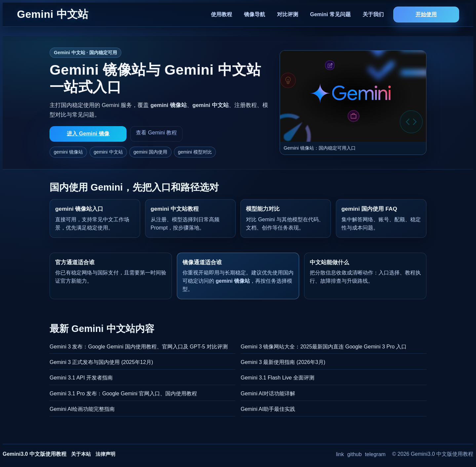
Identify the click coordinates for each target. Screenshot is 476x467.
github (355, 454)
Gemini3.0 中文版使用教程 (35, 454)
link (340, 454)
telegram (375, 454)
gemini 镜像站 (68, 152)
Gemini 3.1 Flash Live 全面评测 (278, 378)
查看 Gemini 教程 (156, 133)
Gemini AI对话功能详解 (268, 394)
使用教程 (221, 14)
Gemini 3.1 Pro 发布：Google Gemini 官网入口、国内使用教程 (123, 394)
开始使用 (426, 14)
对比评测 (288, 14)
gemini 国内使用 (150, 152)
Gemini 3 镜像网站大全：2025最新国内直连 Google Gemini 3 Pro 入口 (324, 347)
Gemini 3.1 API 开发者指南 (81, 378)
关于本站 (81, 454)
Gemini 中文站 (53, 14)
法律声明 (105, 454)
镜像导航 (255, 14)
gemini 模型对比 (195, 152)
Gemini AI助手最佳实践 (268, 409)
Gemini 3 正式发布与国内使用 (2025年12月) (101, 362)
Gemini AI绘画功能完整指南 (82, 409)
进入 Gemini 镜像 (88, 134)
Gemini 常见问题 (330, 14)
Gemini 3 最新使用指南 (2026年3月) (283, 362)
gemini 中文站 (108, 152)
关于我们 (373, 14)
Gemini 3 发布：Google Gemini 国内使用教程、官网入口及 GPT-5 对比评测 (139, 347)
